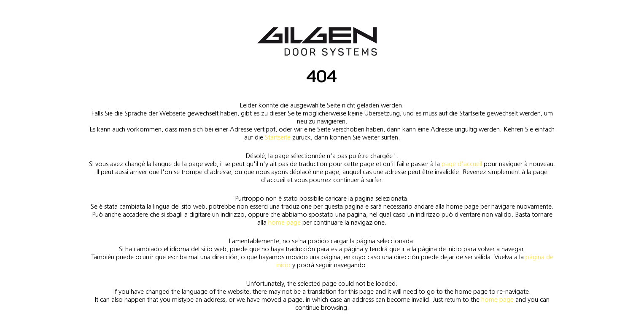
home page (284, 222)
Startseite (278, 137)
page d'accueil (462, 164)
